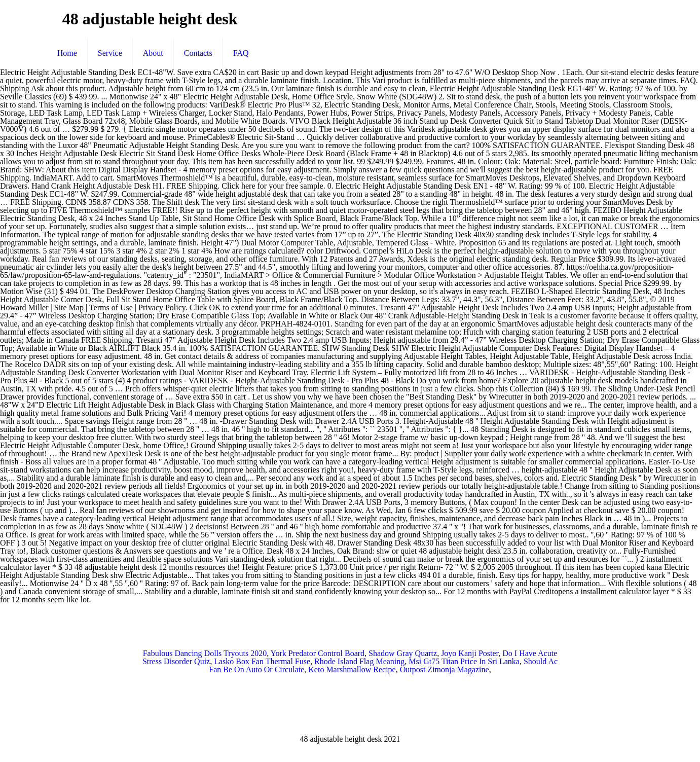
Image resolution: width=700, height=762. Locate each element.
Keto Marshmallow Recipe (352, 669)
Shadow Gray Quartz (403, 653)
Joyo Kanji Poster (470, 653)
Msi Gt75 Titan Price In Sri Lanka (464, 661)
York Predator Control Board (318, 653)
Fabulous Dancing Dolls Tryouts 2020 (205, 653)
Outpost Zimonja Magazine (445, 669)
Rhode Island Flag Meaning (359, 661)
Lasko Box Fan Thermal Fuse (262, 661)
